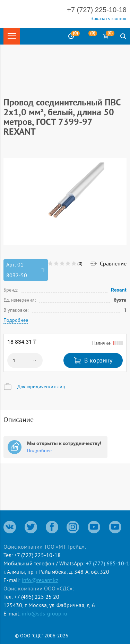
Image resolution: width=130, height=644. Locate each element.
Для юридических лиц (41, 387)
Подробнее (16, 320)
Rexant (119, 290)
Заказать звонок (109, 18)
